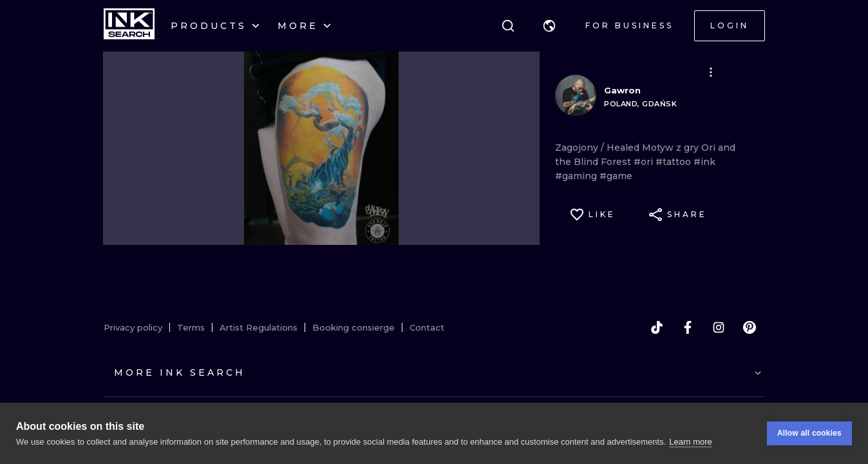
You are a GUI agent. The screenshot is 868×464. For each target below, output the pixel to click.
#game (616, 176)
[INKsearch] (129, 26)
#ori (645, 162)
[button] (549, 26)
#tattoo (675, 162)
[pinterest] (750, 327)
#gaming (577, 176)
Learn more (690, 442)
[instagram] (719, 327)
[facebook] (688, 327)
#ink (704, 162)
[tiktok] (657, 327)
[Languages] (549, 26)
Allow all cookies (809, 433)
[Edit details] (711, 72)
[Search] (508, 26)
